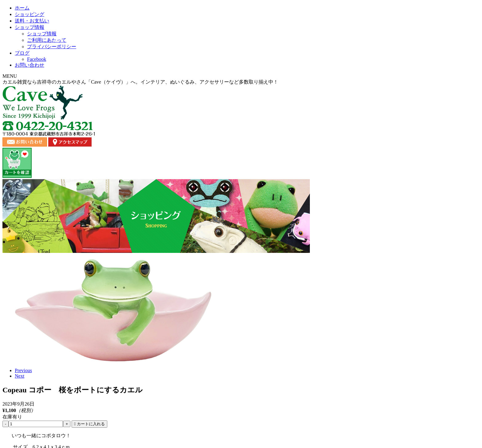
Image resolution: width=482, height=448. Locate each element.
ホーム (112, 63)
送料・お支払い (216, 63)
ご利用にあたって (292, 401)
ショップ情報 (270, 63)
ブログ (320, 63)
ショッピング (162, 63)
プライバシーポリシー (336, 401)
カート (369, 401)
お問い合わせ (370, 63)
